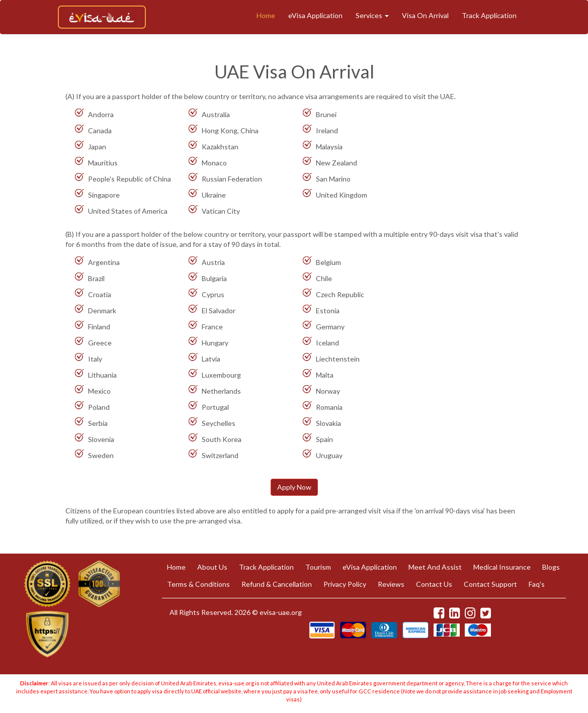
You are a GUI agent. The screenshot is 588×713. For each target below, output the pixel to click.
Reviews (391, 584)
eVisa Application (315, 15)
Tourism (318, 567)
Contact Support (490, 584)
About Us (212, 567)
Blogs (551, 567)
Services (372, 15)
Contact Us (434, 584)
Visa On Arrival (425, 15)
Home (266, 15)
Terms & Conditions (198, 584)
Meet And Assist (435, 567)
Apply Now (294, 487)
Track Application (489, 15)
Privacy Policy (345, 584)
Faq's (537, 584)
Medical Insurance (502, 567)
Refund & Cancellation (277, 584)
